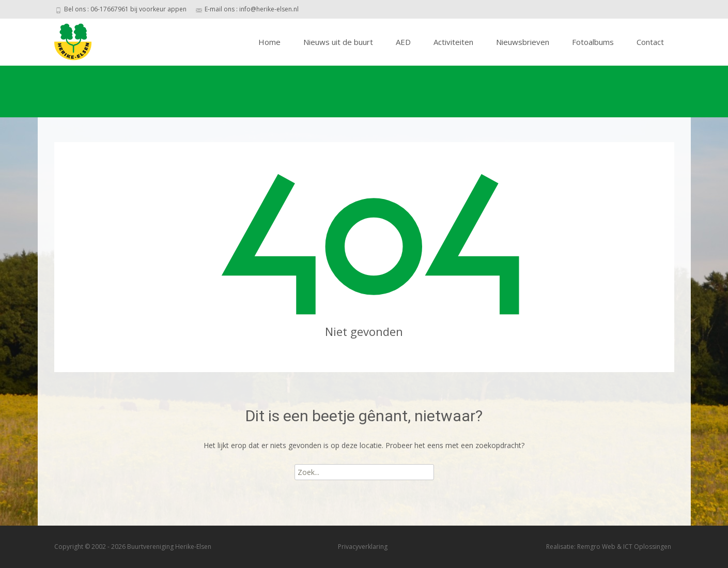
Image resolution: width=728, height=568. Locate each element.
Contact (650, 42)
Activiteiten (453, 42)
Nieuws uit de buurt (338, 42)
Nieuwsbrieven (523, 42)
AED (403, 42)
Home (269, 42)
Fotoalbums (593, 42)
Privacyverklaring (363, 547)
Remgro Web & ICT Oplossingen (624, 547)
